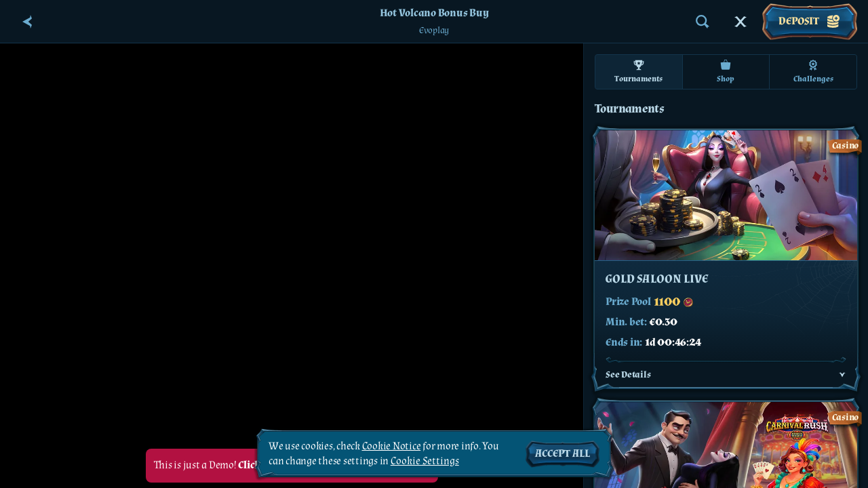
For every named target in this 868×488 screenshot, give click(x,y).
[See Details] (842, 375)
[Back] (27, 22)
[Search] (703, 22)
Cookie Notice (392, 446)
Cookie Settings (425, 462)
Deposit (810, 22)
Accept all (563, 454)
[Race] (741, 22)
